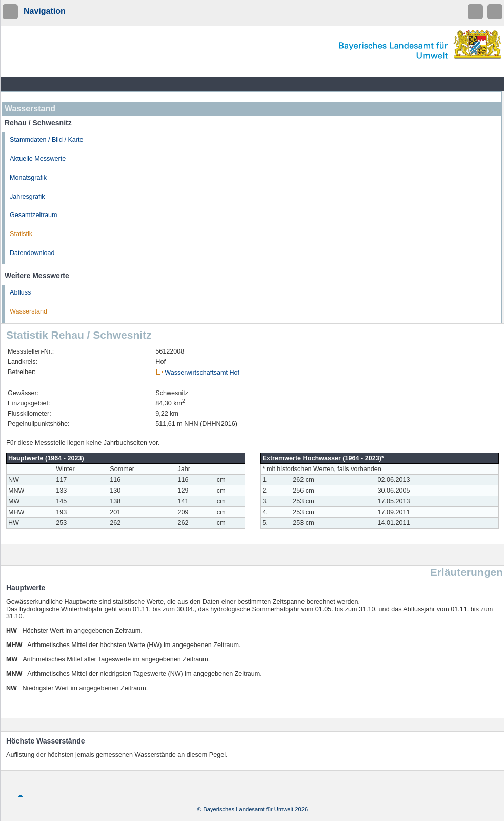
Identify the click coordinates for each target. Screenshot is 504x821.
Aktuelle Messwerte (38, 159)
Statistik (21, 234)
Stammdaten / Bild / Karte (47, 140)
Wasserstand (28, 311)
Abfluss (20, 292)
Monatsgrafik (28, 178)
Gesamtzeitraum (33, 215)
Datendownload (32, 253)
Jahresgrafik (27, 197)
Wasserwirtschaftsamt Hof (202, 373)
